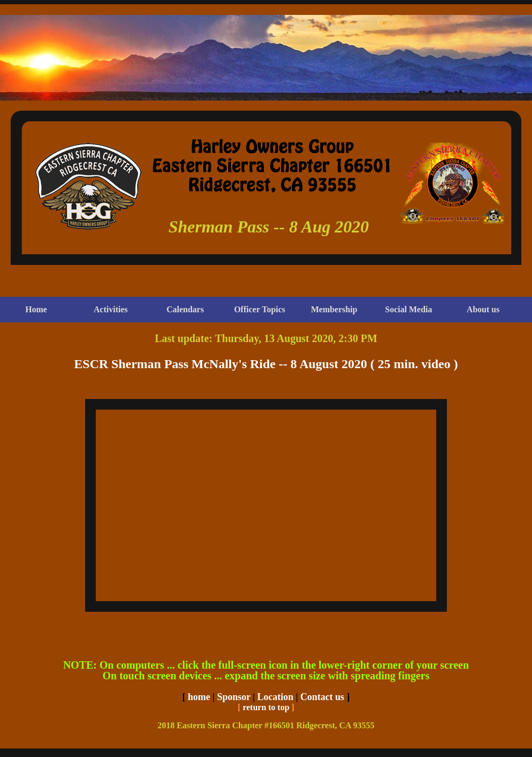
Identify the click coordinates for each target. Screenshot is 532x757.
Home (36, 309)
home (199, 697)
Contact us (323, 697)
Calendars (185, 309)
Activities (111, 309)
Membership (334, 309)
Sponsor (234, 697)
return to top (266, 707)
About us (483, 309)
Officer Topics (260, 309)
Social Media (409, 309)
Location (276, 697)
